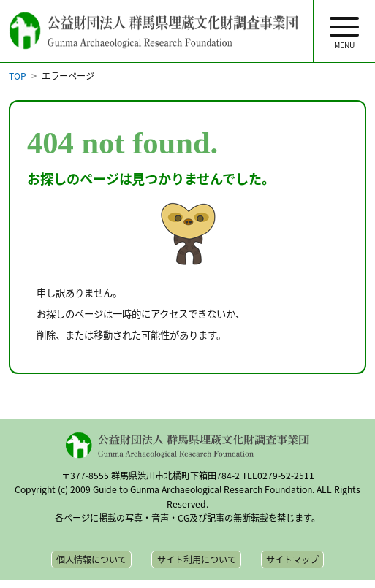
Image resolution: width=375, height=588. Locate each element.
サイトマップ (292, 560)
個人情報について (91, 560)
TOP (18, 76)
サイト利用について (197, 560)
